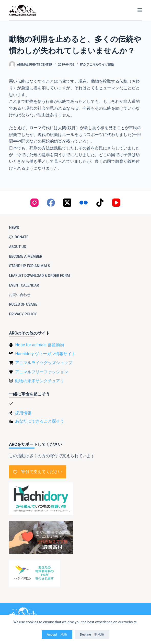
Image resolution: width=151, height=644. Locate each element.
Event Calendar (24, 285)
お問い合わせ (20, 295)
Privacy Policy (23, 314)
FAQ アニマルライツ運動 (97, 65)
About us (17, 247)
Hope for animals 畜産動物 (39, 345)
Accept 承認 (57, 634)
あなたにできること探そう (40, 421)
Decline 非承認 (92, 634)
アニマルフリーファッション (42, 372)
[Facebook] (51, 203)
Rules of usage (23, 304)
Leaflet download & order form (39, 276)
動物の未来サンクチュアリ (40, 381)
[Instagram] (34, 203)
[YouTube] (116, 203)
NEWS (14, 228)
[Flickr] (84, 203)
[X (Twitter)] (67, 203)
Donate (19, 237)
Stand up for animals (29, 266)
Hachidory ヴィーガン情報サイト (45, 354)
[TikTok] (100, 203)
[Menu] (140, 10)
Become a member (26, 256)
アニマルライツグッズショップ (44, 363)
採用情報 (23, 413)
